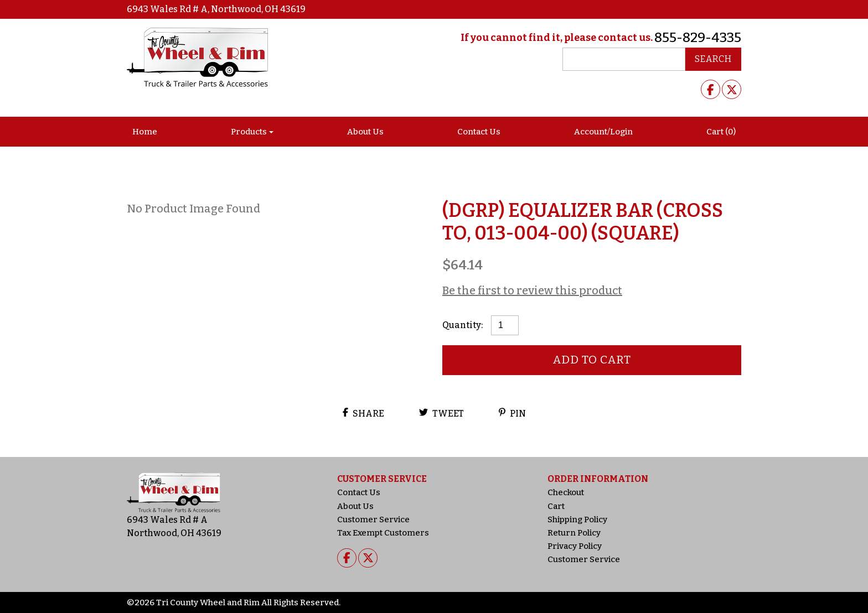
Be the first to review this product (532, 290)
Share (363, 413)
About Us (365, 132)
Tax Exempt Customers (383, 533)
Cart (556, 506)
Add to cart (592, 360)
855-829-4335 (698, 38)
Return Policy (574, 533)
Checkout (566, 492)
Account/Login (603, 132)
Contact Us (479, 132)
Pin (512, 413)
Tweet (441, 413)
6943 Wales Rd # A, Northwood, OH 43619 (216, 9)
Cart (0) (721, 132)
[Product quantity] (505, 325)
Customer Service (373, 520)
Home (145, 132)
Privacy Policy (575, 546)
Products (249, 132)
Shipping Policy (577, 520)
